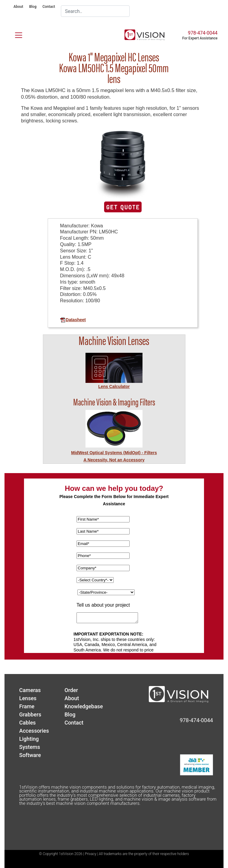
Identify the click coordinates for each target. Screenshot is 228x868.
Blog (33, 7)
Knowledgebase (84, 706)
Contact (49, 7)
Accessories (34, 731)
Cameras (30, 690)
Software (30, 755)
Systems (30, 747)
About (18, 7)
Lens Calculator (114, 386)
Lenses (28, 698)
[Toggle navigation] (15, 34)
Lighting (29, 739)
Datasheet (73, 320)
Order (71, 690)
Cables (27, 723)
